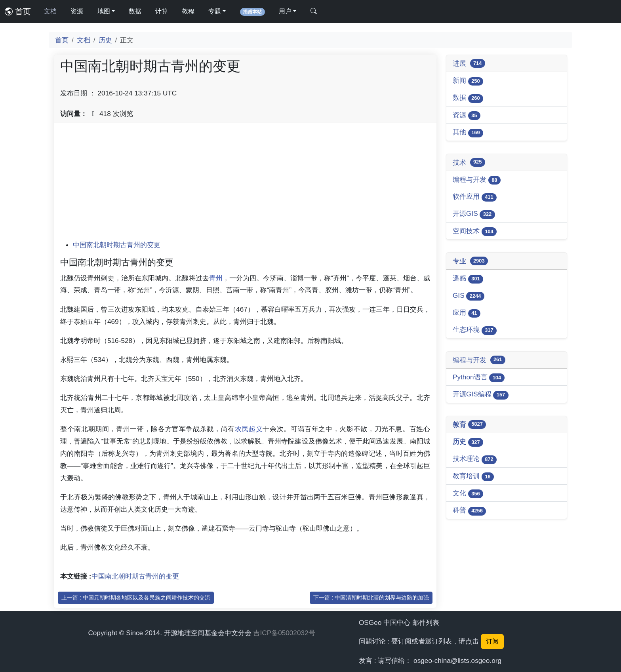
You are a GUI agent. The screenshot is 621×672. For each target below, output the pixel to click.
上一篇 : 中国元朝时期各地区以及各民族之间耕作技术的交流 (136, 598)
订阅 (492, 641)
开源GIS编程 (481, 395)
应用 (467, 313)
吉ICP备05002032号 (284, 633)
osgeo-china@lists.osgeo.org (457, 661)
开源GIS (474, 214)
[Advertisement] (245, 184)
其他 (468, 132)
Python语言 (479, 378)
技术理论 (475, 459)
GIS (469, 296)
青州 (216, 278)
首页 (18, 11)
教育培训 (473, 477)
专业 (470, 261)
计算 (162, 11)
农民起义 (249, 429)
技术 (469, 162)
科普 (469, 511)
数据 (135, 11)
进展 (469, 63)
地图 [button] (104, 11)
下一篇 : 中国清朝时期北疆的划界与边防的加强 (371, 598)
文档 (50, 11)
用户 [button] (285, 11)
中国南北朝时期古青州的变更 (117, 245)
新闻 (468, 81)
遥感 (468, 279)
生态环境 (475, 330)
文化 (468, 494)
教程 (188, 11)
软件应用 (475, 197)
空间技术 (475, 231)
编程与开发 (477, 180)
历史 (105, 40)
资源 (77, 11)
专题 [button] (215, 11)
